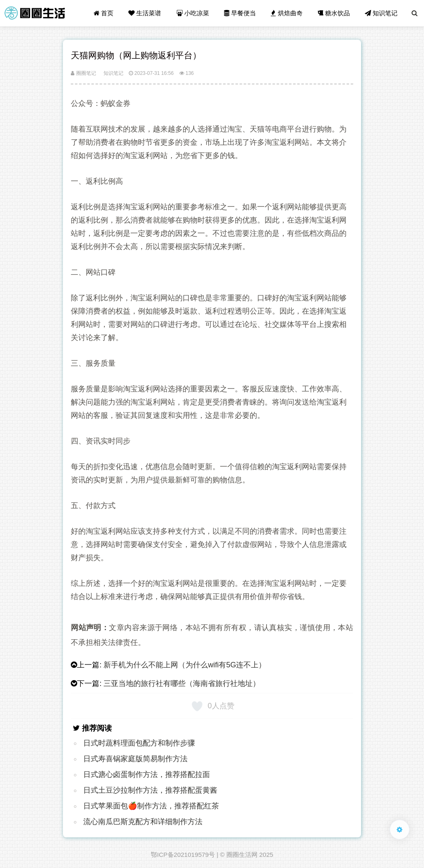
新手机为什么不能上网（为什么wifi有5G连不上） (185, 665)
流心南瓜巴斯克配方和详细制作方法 (143, 822)
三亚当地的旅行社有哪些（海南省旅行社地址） (182, 683)
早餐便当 (240, 13)
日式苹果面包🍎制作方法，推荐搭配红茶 (151, 806)
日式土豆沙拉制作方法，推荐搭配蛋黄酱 (150, 790)
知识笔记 (381, 13)
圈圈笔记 (83, 73)
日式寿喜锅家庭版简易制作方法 (135, 759)
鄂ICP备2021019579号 (183, 855)
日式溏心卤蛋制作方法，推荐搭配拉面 (147, 774)
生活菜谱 (145, 13)
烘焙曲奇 (287, 13)
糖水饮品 (334, 13)
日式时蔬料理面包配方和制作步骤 (139, 743)
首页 (104, 13)
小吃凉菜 (193, 13)
